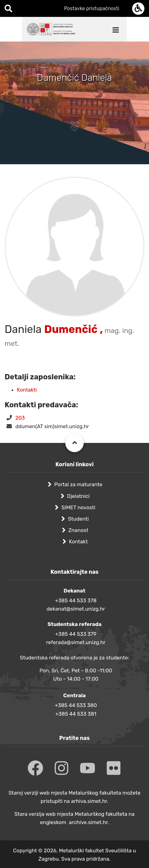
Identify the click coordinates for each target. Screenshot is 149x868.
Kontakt (78, 542)
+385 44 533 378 (76, 600)
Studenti (78, 519)
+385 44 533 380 (76, 705)
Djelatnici (78, 496)
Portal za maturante (78, 484)
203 (20, 418)
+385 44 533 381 (76, 714)
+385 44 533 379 (76, 634)
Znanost (78, 530)
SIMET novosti (78, 507)
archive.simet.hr (88, 822)
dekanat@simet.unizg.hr (76, 609)
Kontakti (27, 390)
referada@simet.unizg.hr (76, 642)
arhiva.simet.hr (89, 801)
